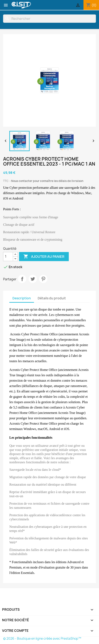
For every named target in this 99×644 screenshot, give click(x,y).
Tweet (33, 279)
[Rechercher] (49, 19)
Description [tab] (22, 298)
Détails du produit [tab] (52, 298)
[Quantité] (8, 257)
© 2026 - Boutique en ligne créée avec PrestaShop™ (42, 639)
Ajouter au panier (44, 257)
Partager (22, 279)
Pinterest (43, 279)
